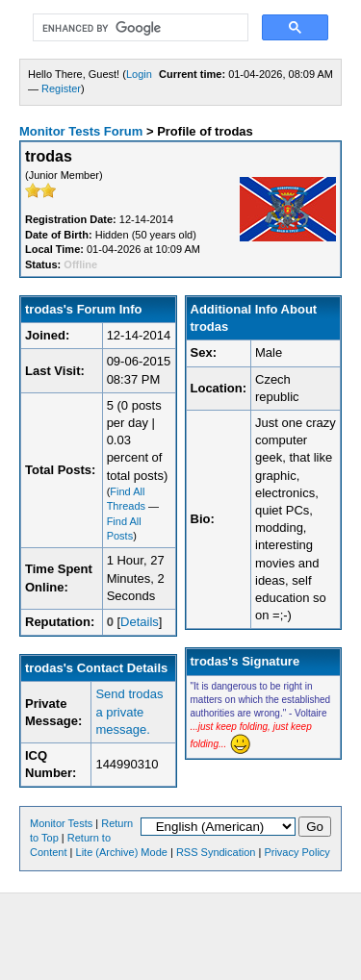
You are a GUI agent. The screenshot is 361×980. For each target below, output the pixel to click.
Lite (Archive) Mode (122, 852)
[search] (139, 28)
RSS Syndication (216, 852)
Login (139, 74)
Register (61, 88)
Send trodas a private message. (129, 711)
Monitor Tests (61, 823)
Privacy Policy (297, 852)
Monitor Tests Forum (81, 131)
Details (140, 622)
